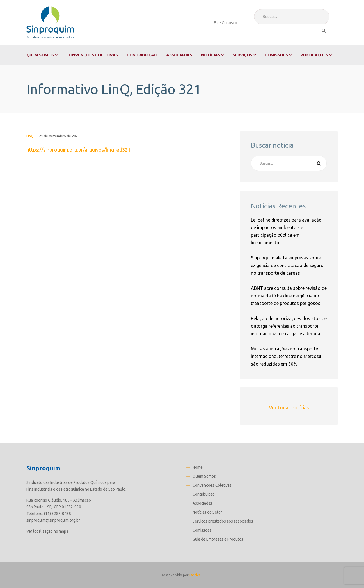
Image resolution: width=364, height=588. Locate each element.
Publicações (314, 55)
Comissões (276, 55)
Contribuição (142, 55)
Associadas (179, 55)
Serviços (242, 55)
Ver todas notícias (289, 407)
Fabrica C (196, 575)
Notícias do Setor (207, 512)
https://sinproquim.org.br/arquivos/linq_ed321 (78, 150)
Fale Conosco (226, 23)
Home (198, 467)
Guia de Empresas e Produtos (218, 539)
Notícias (210, 55)
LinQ (30, 136)
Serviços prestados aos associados (223, 521)
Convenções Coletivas (92, 55)
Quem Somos (40, 55)
